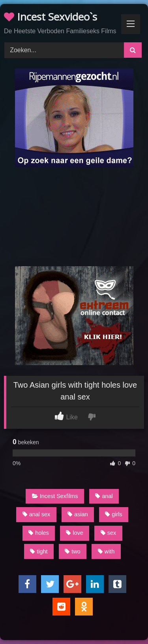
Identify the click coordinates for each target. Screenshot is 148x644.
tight (39, 551)
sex (108, 533)
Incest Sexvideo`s (51, 17)
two (72, 551)
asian (78, 514)
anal (104, 496)
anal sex (37, 514)
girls (113, 514)
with (106, 551)
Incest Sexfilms (55, 496)
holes (38, 533)
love (74, 533)
